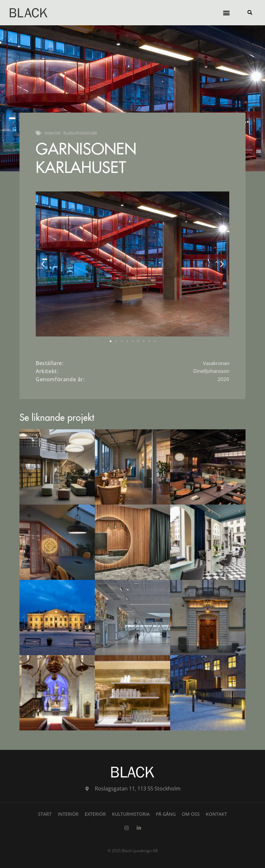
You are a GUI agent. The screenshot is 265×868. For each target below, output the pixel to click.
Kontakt (216, 814)
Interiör (68, 814)
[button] (226, 13)
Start (45, 814)
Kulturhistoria (131, 814)
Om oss (191, 814)
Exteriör (95, 814)
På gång (166, 814)
